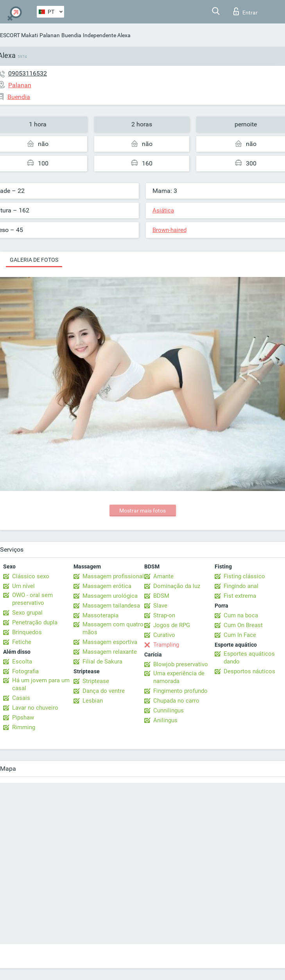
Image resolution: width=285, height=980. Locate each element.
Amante (163, 576)
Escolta (22, 662)
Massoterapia (100, 615)
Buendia (71, 35)
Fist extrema (240, 596)
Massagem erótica (107, 586)
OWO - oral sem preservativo (32, 599)
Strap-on (164, 615)
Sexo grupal (27, 613)
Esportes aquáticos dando (249, 658)
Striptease (96, 681)
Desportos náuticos (249, 671)
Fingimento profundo (180, 691)
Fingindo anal (241, 586)
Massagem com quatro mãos (113, 628)
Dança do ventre (104, 691)
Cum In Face (240, 635)
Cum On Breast (243, 625)
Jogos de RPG (172, 625)
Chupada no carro (176, 701)
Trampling (166, 645)
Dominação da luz (177, 586)
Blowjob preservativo (181, 664)
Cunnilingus (168, 710)
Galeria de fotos (34, 260)
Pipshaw (23, 717)
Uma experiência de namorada (179, 677)
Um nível (23, 586)
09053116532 (28, 73)
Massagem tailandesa (111, 606)
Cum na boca (241, 615)
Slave (160, 606)
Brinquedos (27, 632)
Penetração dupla (35, 622)
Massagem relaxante (110, 652)
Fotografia (25, 671)
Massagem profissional (113, 576)
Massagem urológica (110, 596)
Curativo (164, 635)
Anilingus (165, 720)
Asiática (163, 210)
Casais (21, 698)
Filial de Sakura (102, 662)
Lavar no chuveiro (35, 708)
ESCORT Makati (19, 35)
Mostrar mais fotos (142, 511)
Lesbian (93, 701)
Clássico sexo (31, 576)
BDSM (161, 596)
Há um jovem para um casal (41, 684)
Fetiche (22, 642)
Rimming (24, 727)
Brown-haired (169, 230)
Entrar (246, 11)
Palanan (50, 35)
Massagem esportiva (110, 642)
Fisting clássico (244, 576)
